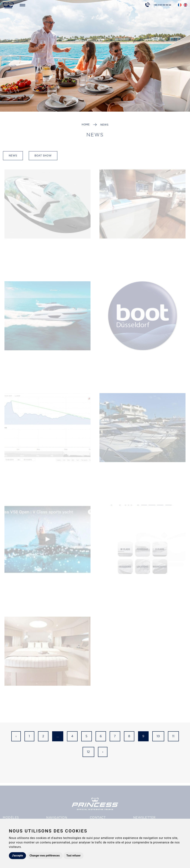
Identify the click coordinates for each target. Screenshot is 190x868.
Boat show (43, 156)
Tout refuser (74, 856)
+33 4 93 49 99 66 (162, 4)
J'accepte (17, 856)
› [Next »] (103, 752)
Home (86, 125)
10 (158, 736)
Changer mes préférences (45, 856)
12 (88, 752)
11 (173, 736)
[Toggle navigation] (22, 5)
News (104, 125)
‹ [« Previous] (16, 736)
